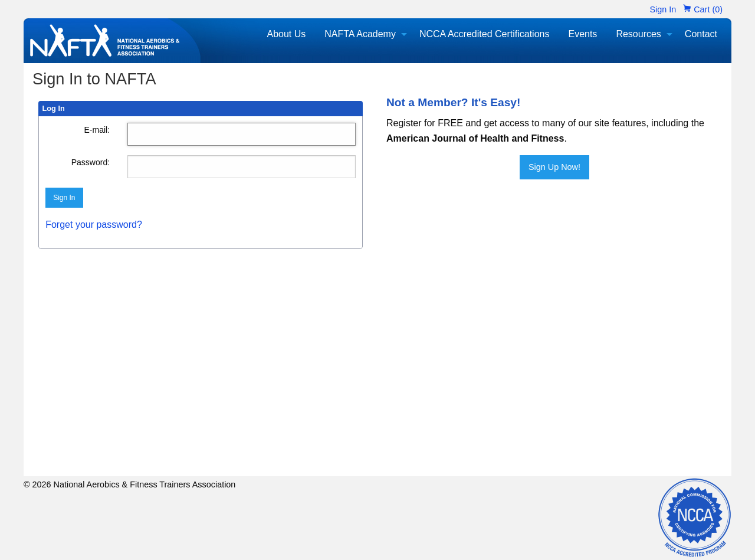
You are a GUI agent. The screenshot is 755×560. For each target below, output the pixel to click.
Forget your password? (94, 225)
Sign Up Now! (554, 167)
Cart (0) (703, 9)
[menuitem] (286, 34)
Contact (701, 34)
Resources (638, 34)
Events (582, 34)
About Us (286, 34)
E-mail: (97, 130)
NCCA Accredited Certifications (485, 34)
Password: (91, 162)
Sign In (663, 9)
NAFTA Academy (360, 34)
